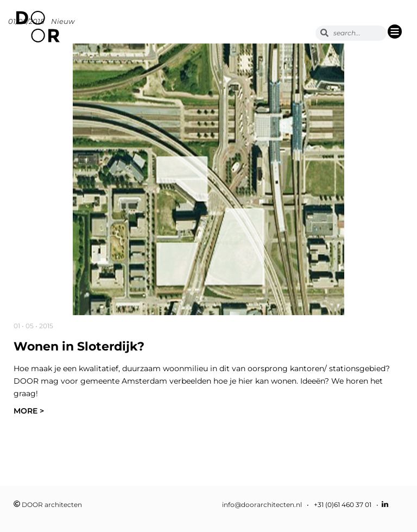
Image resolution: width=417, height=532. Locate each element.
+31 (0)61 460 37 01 (343, 505)
